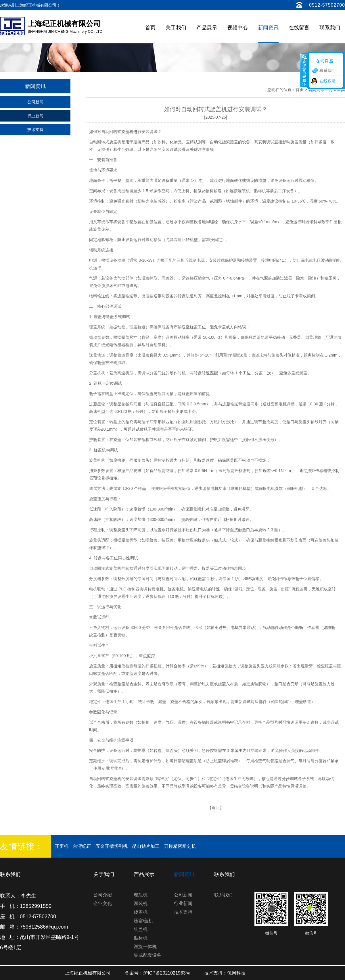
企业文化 (103, 903)
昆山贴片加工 (146, 846)
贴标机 (141, 938)
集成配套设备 (147, 955)
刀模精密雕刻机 (180, 846)
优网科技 (236, 973)
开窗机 (62, 846)
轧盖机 (141, 929)
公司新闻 (35, 102)
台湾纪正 (82, 846)
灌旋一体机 (145, 947)
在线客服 (327, 81)
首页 (150, 28)
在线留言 (299, 28)
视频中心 (237, 28)
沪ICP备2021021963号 (167, 973)
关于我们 (176, 28)
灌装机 (141, 903)
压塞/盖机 (143, 921)
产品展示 (207, 28)
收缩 (304, 70)
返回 (216, 808)
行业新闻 (35, 116)
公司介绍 (103, 895)
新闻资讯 (268, 28)
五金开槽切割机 (112, 846)
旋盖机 (141, 912)
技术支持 (35, 130)
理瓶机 (141, 895)
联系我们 (330, 28)
